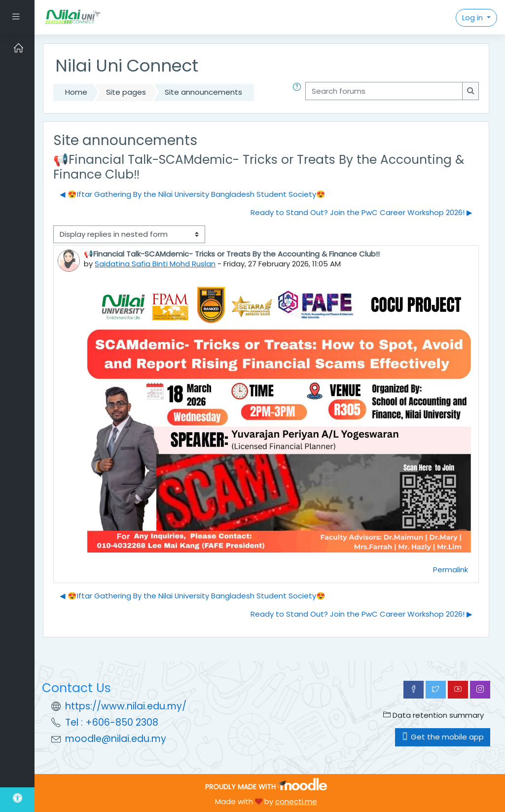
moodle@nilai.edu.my (116, 739)
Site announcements (203, 92)
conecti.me (296, 801)
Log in (473, 18)
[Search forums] (384, 91)
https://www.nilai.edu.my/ (126, 706)
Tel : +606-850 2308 (112, 722)
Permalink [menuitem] (451, 570)
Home (76, 92)
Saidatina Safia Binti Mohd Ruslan (155, 264)
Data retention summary (433, 715)
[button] (299, 92)
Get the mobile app (443, 737)
